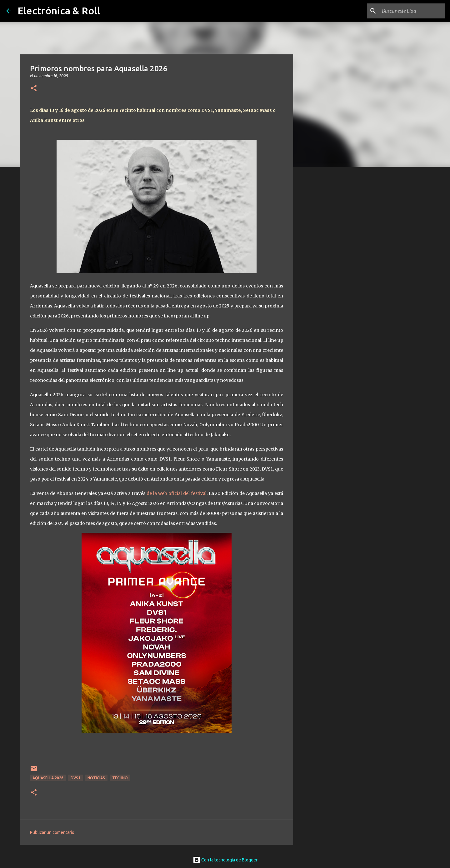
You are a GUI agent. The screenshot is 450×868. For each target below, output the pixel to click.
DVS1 (75, 778)
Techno (120, 778)
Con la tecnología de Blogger (225, 860)
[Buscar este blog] (412, 11)
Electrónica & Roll (59, 11)
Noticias (96, 778)
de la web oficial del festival (177, 493)
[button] (34, 89)
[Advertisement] (325, 270)
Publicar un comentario (52, 832)
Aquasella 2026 (48, 778)
